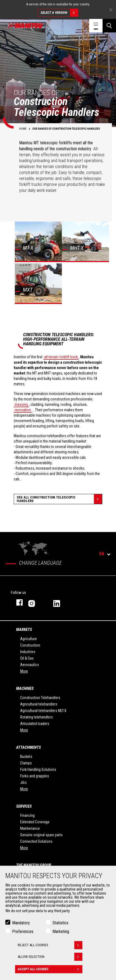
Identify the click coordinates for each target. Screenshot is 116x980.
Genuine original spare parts (41, 835)
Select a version (59, 13)
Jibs (23, 782)
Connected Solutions (36, 841)
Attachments (29, 747)
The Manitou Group (34, 865)
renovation (23, 410)
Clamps (26, 763)
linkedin (60, 602)
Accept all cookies (50, 970)
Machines (25, 688)
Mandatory (21, 924)
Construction (30, 645)
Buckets (26, 757)
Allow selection (50, 958)
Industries (28, 652)
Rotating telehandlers (36, 717)
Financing (27, 815)
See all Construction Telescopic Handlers (59, 499)
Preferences (23, 933)
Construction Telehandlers (40, 698)
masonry (21, 404)
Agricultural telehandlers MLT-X (43, 711)
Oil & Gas (27, 658)
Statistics (60, 924)
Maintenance (30, 828)
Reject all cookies (50, 946)
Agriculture (29, 639)
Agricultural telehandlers (39, 704)
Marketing (61, 933)
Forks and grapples (35, 776)
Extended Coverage (35, 822)
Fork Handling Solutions (38, 770)
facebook (17, 602)
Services (24, 806)
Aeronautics (30, 665)
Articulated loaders (35, 724)
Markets (24, 630)
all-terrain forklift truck (61, 357)
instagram (35, 602)
